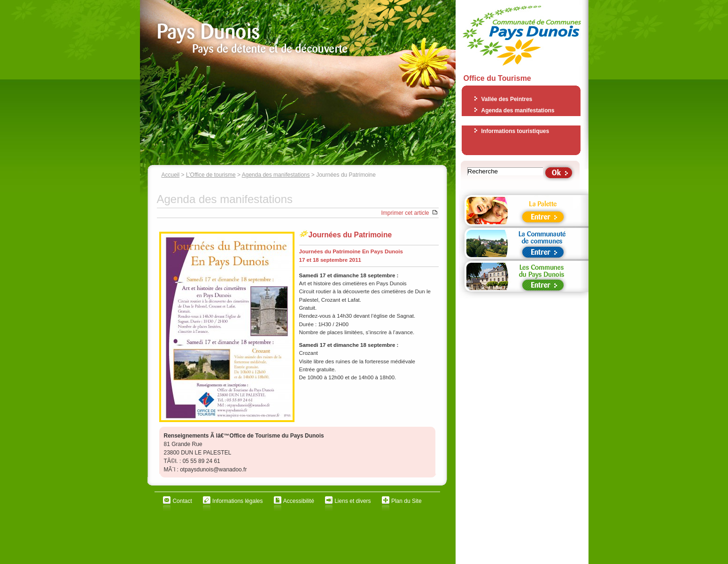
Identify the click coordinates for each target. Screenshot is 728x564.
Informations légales (237, 501)
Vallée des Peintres (507, 99)
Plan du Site (407, 501)
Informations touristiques (515, 131)
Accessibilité (299, 501)
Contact (182, 501)
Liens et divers (352, 501)
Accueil (171, 175)
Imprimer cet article (405, 213)
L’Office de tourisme (211, 175)
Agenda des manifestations (276, 175)
